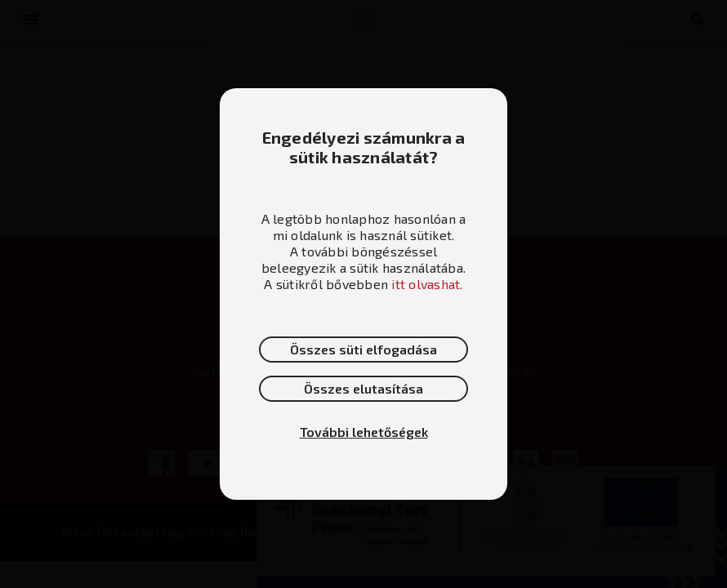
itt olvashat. (427, 284)
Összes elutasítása (363, 388)
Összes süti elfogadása (363, 349)
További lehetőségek (364, 432)
